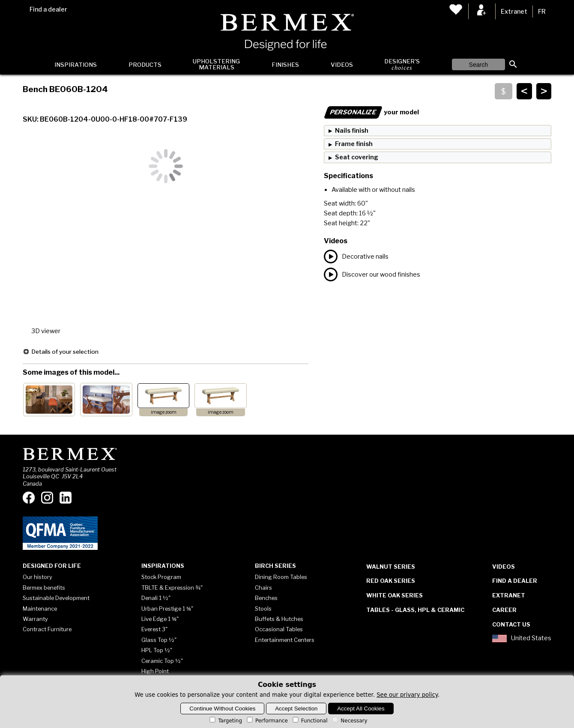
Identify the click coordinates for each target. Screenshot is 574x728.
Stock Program (161, 577)
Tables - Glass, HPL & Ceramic (415, 610)
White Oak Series (395, 595)
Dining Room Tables (281, 577)
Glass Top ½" (159, 640)
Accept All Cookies (361, 709)
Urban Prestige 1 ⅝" (167, 609)
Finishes (285, 65)
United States (522, 638)
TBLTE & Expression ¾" (172, 588)
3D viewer (46, 331)
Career (504, 610)
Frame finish (354, 144)
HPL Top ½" (157, 650)
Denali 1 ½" (156, 598)
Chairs (263, 588)
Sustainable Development (56, 598)
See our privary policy (407, 695)
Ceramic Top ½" (162, 661)
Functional (309, 721)
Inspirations (76, 65)
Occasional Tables (279, 629)
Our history (37, 577)
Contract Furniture (47, 629)
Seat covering (357, 157)
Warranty (35, 619)
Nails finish (352, 131)
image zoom (164, 412)
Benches (266, 598)
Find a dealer (48, 9)
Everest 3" (154, 629)
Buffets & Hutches (279, 619)
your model (371, 112)
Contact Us (511, 624)
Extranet (514, 12)
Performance (267, 721)
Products (145, 65)
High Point (155, 671)
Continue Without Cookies (222, 709)
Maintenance (40, 609)
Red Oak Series (391, 581)
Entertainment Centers (285, 640)
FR (542, 12)
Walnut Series (391, 567)
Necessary (349, 721)
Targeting (225, 721)
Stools (263, 609)
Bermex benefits (44, 588)
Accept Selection (296, 709)
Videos (342, 65)
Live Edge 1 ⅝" (160, 619)
